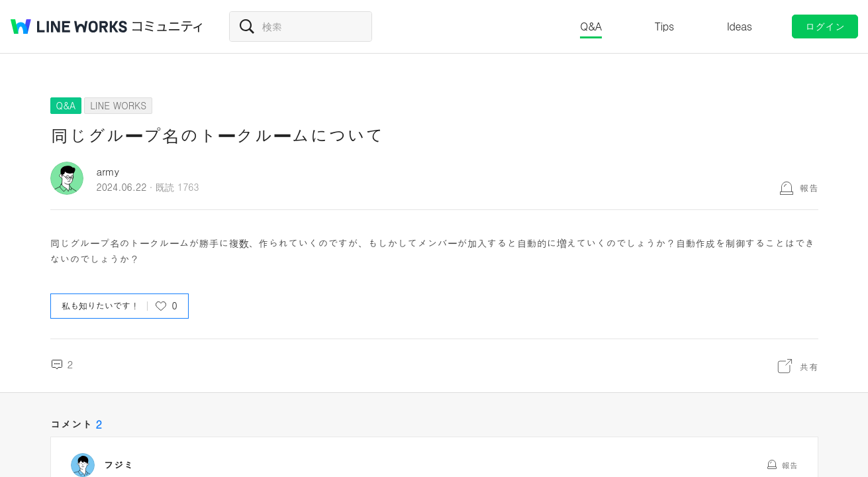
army (108, 171)
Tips (664, 26)
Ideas (740, 26)
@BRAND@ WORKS (69, 26)
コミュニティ (168, 26)
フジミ (119, 465)
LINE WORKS (118, 105)
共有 (809, 366)
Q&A (591, 26)
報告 (809, 187)
